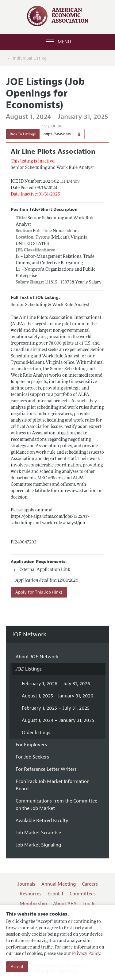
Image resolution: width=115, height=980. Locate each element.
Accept (17, 967)
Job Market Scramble (38, 833)
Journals (26, 884)
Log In (89, 904)
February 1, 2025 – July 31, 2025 (56, 708)
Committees (83, 894)
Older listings (36, 733)
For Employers (31, 745)
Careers (90, 884)
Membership (33, 904)
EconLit (56, 894)
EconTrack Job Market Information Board (53, 785)
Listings (29, 669)
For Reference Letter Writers (46, 769)
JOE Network (29, 635)
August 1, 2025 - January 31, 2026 (57, 696)
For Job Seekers (32, 757)
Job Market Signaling (38, 845)
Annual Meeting (59, 884)
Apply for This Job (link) (39, 592)
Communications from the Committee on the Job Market (56, 805)
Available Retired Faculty (42, 821)
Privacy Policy (86, 954)
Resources (31, 894)
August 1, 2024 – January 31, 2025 (58, 720)
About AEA (65, 904)
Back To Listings (23, 134)
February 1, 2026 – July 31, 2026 (56, 684)
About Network (37, 657)
